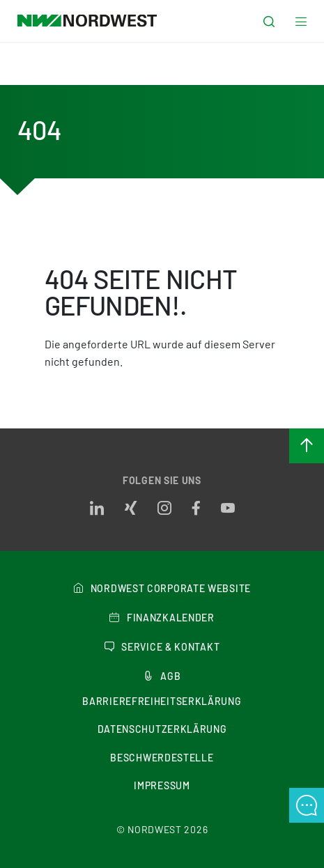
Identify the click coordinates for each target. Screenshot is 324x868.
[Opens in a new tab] (97, 509)
